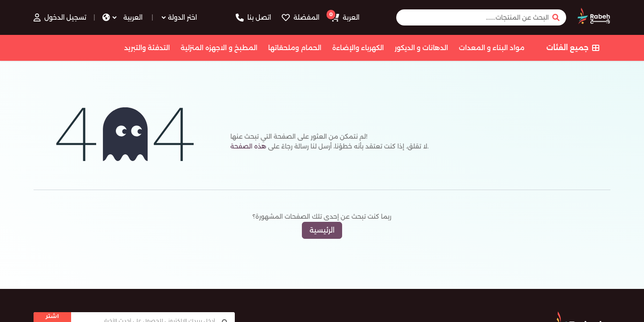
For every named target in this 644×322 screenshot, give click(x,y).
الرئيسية (322, 230)
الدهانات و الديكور (421, 48)
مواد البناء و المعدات (492, 48)
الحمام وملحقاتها (295, 48)
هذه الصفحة (248, 146)
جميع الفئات (573, 48)
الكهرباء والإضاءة (358, 48)
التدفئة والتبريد (147, 48)
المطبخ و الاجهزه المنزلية (219, 48)
